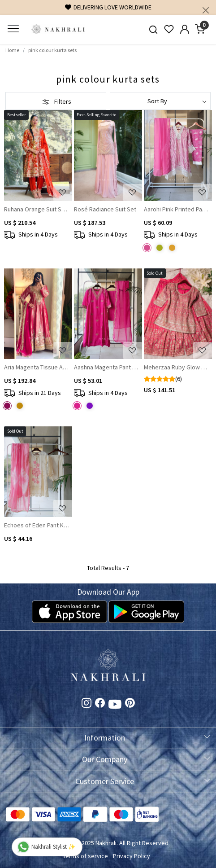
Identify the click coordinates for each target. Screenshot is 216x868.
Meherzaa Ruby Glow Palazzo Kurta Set (177, 367)
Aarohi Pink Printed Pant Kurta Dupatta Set (177, 209)
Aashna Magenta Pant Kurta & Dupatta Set (107, 367)
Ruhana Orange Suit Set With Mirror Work (37, 209)
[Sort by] (160, 101)
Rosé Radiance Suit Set (105, 209)
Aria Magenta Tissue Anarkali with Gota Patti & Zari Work (37, 367)
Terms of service (85, 856)
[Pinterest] (130, 705)
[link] (153, 29)
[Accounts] (184, 29)
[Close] (206, 10)
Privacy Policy (132, 856)
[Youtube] (115, 706)
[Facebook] (100, 705)
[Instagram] (86, 705)
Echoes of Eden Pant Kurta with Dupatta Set (37, 525)
